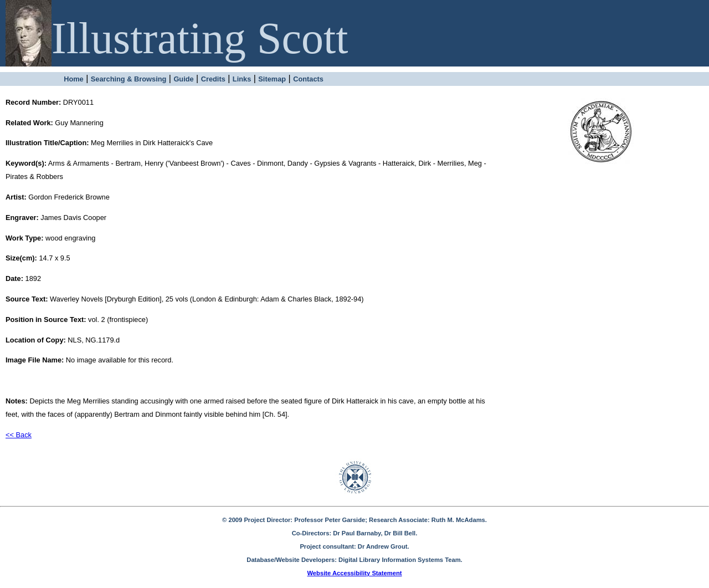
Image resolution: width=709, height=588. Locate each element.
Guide (183, 79)
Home (74, 79)
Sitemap (272, 79)
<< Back (19, 435)
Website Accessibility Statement (355, 573)
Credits (213, 79)
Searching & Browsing (129, 79)
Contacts (308, 79)
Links (242, 79)
